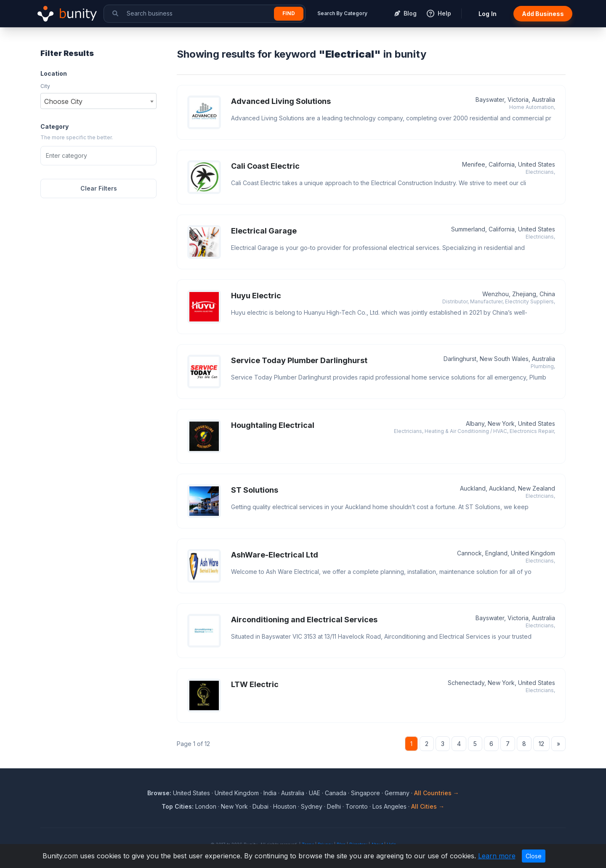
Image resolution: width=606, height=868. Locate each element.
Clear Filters (99, 188)
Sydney (312, 806)
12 (541, 744)
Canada (336, 793)
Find (289, 13)
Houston (285, 806)
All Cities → (428, 806)
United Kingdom (237, 793)
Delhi (334, 806)
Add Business (543, 14)
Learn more (497, 856)
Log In (488, 14)
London (206, 806)
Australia (293, 793)
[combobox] (98, 101)
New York (234, 806)
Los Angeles (389, 806)
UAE (315, 793)
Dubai (260, 806)
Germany (397, 793)
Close (534, 856)
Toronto (357, 806)
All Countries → (437, 793)
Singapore (365, 793)
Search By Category (342, 13)
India (270, 793)
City (45, 86)
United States (191, 793)
